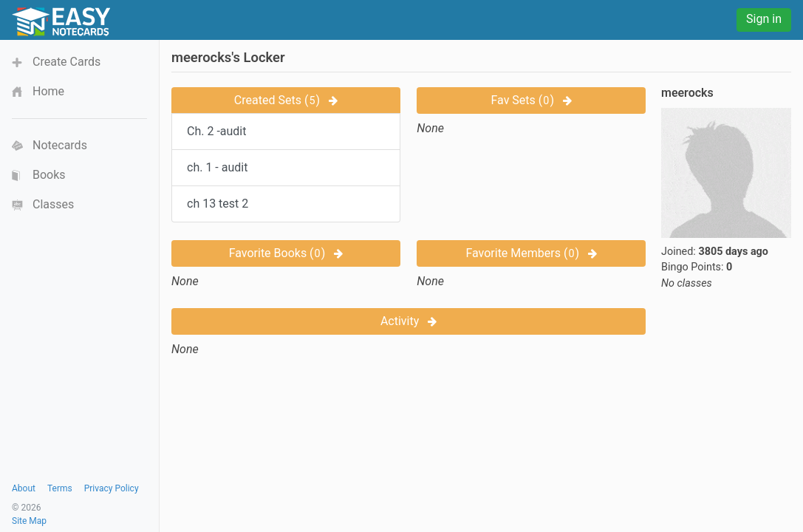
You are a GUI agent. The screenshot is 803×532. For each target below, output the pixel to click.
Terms (60, 488)
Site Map (29, 521)
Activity (409, 321)
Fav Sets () (531, 100)
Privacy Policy (112, 488)
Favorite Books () (286, 253)
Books (49, 175)
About (24, 488)
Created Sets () (286, 100)
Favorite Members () (531, 253)
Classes (53, 204)
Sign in (764, 19)
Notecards (60, 145)
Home (48, 91)
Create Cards (66, 62)
